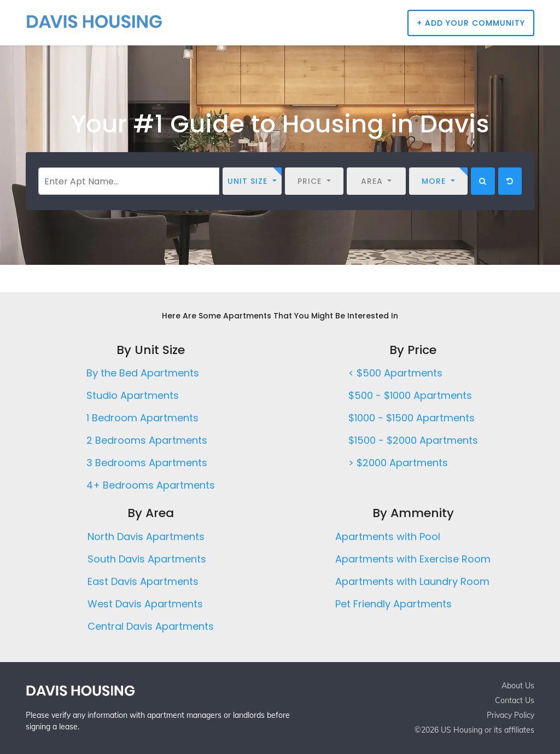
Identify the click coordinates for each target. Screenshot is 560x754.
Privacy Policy (511, 715)
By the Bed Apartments (143, 373)
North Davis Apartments (146, 536)
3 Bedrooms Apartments (147, 463)
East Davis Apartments (143, 581)
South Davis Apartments (147, 559)
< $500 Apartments (395, 373)
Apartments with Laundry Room (412, 581)
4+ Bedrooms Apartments (151, 485)
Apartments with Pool (388, 536)
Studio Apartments (133, 395)
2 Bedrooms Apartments (147, 440)
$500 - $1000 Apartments (410, 395)
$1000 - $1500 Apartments (412, 418)
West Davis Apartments (145, 604)
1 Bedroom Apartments (142, 418)
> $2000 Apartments (398, 463)
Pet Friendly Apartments (393, 604)
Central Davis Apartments (151, 626)
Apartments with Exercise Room (413, 559)
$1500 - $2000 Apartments (413, 440)
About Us (518, 686)
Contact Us (515, 700)
